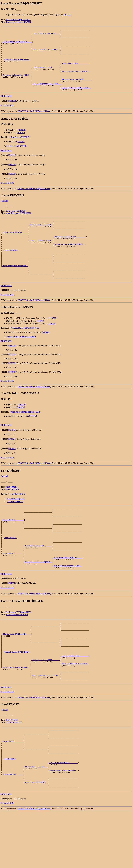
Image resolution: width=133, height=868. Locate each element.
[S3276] (13, 367)
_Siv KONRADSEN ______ (13, 827)
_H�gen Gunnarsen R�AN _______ (77, 88)
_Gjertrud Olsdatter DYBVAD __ (75, 79)
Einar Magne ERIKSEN (16, 221)
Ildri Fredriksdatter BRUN (17, 647)
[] (5, 111)
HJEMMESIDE (8, 116)
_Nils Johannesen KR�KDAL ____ (68, 588)
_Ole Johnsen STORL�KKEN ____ (17, 669)
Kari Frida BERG (18, 516)
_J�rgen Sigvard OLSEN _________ (70, 250)
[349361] (21, 152)
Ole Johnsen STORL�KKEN (18, 644)
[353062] (33, 438)
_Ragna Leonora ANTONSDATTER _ (63, 823)
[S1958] (13, 165)
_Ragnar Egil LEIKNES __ (36, 818)
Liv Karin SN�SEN (16, 521)
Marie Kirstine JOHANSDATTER (22, 358)
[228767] (41, 343)
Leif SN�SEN (11, 565)
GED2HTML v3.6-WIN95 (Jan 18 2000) (34, 121)
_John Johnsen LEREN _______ (46, 74)
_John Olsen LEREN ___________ (75, 70)
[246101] (22, 426)
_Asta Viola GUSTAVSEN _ (36, 837)
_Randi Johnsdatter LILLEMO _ (46, 718)
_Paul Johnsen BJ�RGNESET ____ (17, 44)
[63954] (4, 211)
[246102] (21, 429)
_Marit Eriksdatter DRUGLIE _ (75, 704)
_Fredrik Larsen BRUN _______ (46, 699)
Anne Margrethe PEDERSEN (19, 223)
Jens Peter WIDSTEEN (21, 147)
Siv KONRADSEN (14, 766)
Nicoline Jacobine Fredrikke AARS (26, 434)
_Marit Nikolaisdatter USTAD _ (67, 598)
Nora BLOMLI (13, 511)
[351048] (46, 354)
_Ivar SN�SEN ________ (13, 544)
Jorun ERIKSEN (11, 266)
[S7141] (13, 452)
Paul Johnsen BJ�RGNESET (18, 20)
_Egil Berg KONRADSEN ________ (63, 813)
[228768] (52, 345)
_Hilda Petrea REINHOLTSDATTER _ (69, 259)
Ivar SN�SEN (12, 509)
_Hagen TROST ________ (13, 788)
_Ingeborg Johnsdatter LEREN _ (17, 84)
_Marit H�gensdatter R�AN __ (47, 93)
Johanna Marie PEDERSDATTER (25, 350)
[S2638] (13, 385)
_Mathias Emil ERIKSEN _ (41, 236)
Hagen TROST (12, 764)
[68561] (4, 753)
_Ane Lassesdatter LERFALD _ (46, 53)
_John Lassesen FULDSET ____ (46, 35)
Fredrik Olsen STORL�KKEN (17, 690)
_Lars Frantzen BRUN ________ (75, 694)
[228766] (53, 340)
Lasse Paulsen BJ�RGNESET (17, 65)
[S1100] (11, 615)
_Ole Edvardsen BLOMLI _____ (38, 574)
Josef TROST (10, 809)
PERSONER (6, 106)
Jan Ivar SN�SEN (15, 523)
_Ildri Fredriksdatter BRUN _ (16, 708)
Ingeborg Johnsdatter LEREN (19, 22)
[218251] (22, 140)
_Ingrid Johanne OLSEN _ (41, 254)
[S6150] (13, 394)
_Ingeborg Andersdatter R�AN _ (76, 98)
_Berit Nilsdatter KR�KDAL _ (38, 593)
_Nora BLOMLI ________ (13, 584)
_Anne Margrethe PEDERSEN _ (15, 285)
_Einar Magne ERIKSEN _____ (15, 245)
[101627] (67, 15)
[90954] (4, 498)
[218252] (21, 143)
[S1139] (13, 111)
